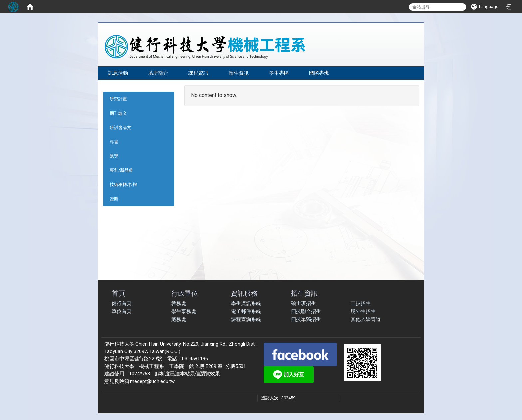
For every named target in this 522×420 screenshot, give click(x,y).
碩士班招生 (303, 303)
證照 (114, 199)
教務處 (179, 303)
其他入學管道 (366, 319)
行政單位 (185, 293)
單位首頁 (122, 311)
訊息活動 (118, 73)
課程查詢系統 (246, 319)
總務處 (179, 319)
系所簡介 (158, 73)
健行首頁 (122, 303)
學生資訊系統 (246, 303)
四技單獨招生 (306, 319)
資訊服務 (244, 293)
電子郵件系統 (246, 311)
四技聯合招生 (306, 311)
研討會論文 (120, 128)
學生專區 (279, 73)
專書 (114, 142)
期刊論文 (118, 113)
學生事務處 (184, 311)
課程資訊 (198, 73)
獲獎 (114, 156)
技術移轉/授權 (123, 184)
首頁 (118, 293)
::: (414, 64)
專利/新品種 (121, 170)
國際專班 (319, 73)
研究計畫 (118, 99)
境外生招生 (363, 311)
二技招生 (361, 303)
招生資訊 (239, 73)
